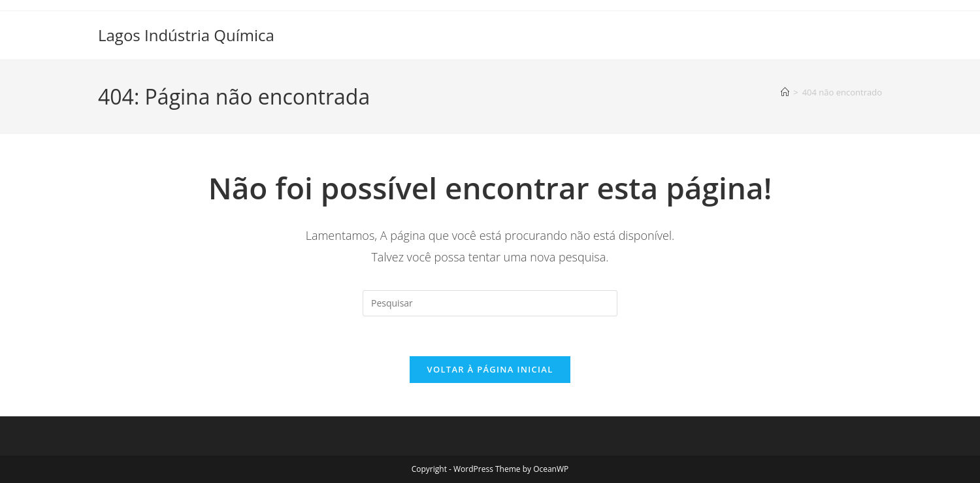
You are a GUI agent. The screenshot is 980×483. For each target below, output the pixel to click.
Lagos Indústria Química (186, 35)
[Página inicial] (785, 92)
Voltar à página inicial (490, 369)
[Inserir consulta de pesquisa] (490, 303)
